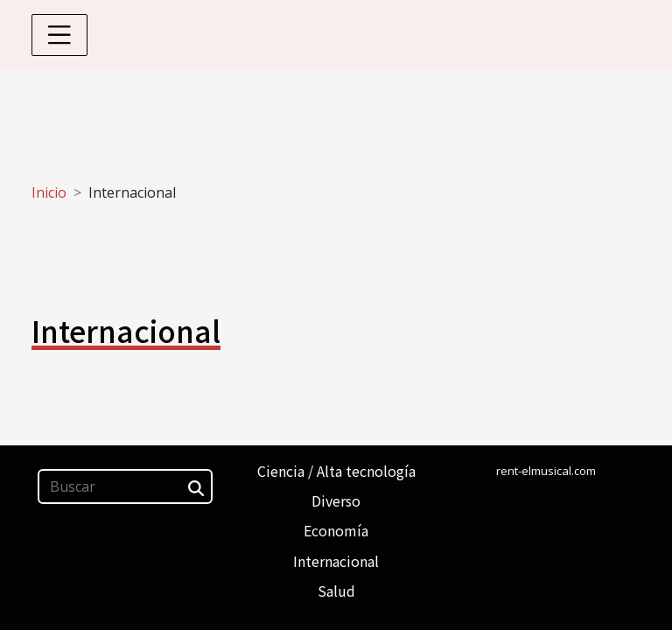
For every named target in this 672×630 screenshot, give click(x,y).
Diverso (336, 500)
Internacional (336, 561)
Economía (336, 530)
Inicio (49, 192)
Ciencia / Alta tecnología (336, 471)
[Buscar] (125, 486)
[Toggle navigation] (59, 35)
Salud (336, 591)
